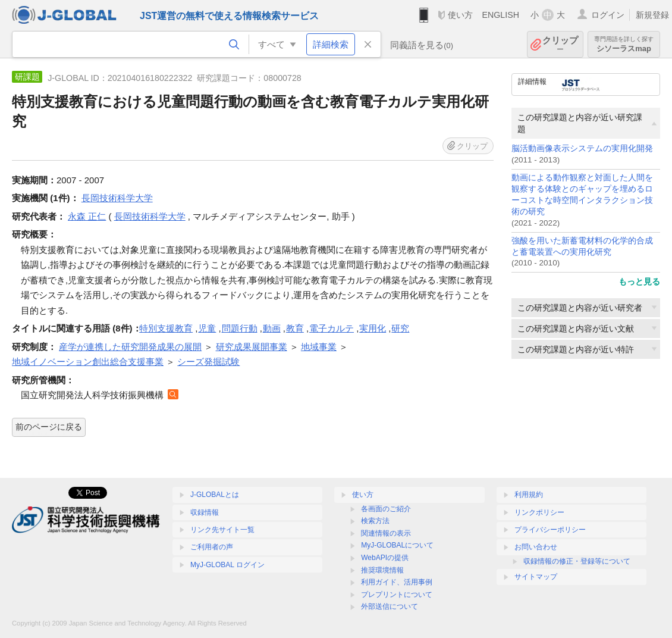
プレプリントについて (397, 595)
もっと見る (639, 282)
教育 (295, 328)
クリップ (560, 44)
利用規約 (529, 495)
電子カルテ (332, 328)
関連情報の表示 (386, 533)
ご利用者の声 (212, 547)
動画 (272, 328)
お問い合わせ (536, 547)
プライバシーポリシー (550, 530)
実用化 (373, 328)
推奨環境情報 (382, 570)
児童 (207, 328)
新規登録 (652, 15)
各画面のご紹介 (386, 509)
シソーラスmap (624, 44)
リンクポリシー (539, 512)
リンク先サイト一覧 (222, 530)
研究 (400, 328)
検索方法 (375, 521)
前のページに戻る (49, 427)
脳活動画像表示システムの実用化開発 (582, 148)
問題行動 (240, 328)
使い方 (460, 15)
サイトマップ (536, 577)
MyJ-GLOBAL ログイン (227, 565)
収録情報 (205, 512)
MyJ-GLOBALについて (397, 545)
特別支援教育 (166, 328)
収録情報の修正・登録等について (577, 561)
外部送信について (390, 606)
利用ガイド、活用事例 (397, 582)
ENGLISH (500, 15)
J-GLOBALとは (215, 495)
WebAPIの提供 (385, 558)
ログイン (608, 15)
